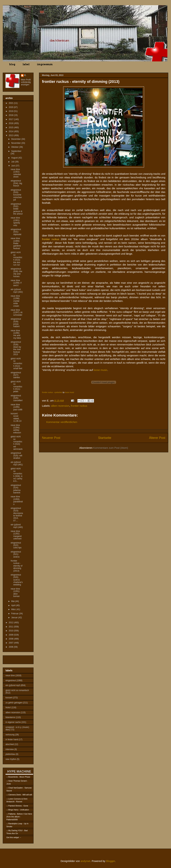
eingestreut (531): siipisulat (16, 232)
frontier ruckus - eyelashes (52, 392)
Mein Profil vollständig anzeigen (26, 82)
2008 (11, 639)
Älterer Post (157, 438)
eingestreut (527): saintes (16, 375)
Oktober (15, 147)
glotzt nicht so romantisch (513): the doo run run (16, 259)
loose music (100, 370)
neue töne (10, 675)
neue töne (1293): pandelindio (17, 500)
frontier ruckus (79, 406)
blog (12, 64)
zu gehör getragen (14, 703)
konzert (9, 698)
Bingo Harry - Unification (19, 810)
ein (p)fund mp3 (13, 685)
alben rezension (60, 406)
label (26, 64)
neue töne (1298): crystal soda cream (15, 301)
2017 (11, 119)
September (16, 151)
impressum (45, 64)
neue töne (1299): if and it (16, 283)
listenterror (10, 717)
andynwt (85, 861)
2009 (11, 635)
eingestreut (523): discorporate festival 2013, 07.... (17, 514)
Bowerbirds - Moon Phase (19, 777)
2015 (11, 127)
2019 (11, 111)
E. (25, 75)
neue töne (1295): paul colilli (16, 407)
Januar (15, 618)
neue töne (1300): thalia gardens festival (16, 243)
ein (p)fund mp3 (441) (17, 463)
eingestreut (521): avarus (16, 554)
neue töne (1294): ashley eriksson (16, 429)
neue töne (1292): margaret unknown (16, 535)
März (14, 609)
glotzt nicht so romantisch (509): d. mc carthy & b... (17, 475)
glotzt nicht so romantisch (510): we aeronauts (17, 443)
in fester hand (12, 739)
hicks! (8, 707)
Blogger (110, 861)
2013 (11, 135)
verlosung (10, 735)
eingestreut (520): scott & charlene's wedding (17, 580)
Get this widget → (14, 837)
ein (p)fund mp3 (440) (17, 526)
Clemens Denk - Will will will (20, 795)
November (16, 143)
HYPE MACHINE (19, 771)
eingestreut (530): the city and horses (16, 273)
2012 (11, 623)
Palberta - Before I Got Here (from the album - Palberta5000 (19, 817)
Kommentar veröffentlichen (62, 422)
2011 (11, 627)
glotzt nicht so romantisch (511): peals (16, 387)
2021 (11, 103)
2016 (11, 123)
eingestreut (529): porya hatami (16, 323)
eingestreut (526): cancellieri (17, 398)
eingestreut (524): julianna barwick (16, 489)
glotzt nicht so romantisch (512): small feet (16, 364)
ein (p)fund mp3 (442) (17, 291)
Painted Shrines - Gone (18, 806)
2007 (11, 643)
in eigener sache (13, 722)
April (14, 605)
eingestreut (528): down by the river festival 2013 (16, 348)
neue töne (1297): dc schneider (17, 312)
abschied (10, 744)
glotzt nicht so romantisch (17, 690)
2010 (11, 631)
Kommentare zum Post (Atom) (111, 448)
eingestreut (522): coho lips (16, 545)
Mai (13, 601)
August (15, 158)
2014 (11, 131)
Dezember (16, 139)
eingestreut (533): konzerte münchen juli (16, 195)
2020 (11, 107)
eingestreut (11, 680)
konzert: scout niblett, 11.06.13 (16, 417)
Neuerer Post (51, 438)
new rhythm (11, 759)
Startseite (105, 438)
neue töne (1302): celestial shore (16, 173)
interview (10, 749)
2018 (11, 115)
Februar (15, 614)
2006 (11, 647)
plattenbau (10, 754)
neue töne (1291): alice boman (15, 593)
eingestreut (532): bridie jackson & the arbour (17, 209)
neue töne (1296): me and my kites (16, 334)
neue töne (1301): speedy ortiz (15, 221)
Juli (13, 162)
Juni (13, 166)
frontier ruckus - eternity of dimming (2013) (17, 566)
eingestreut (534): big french (16, 183)
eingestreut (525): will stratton (16, 456)
